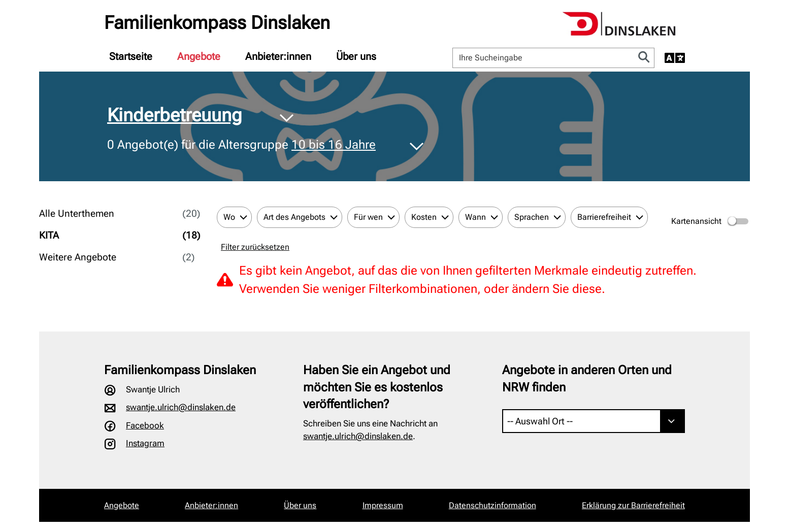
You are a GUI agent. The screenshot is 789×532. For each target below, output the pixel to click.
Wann (475, 217)
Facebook (145, 425)
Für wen (368, 217)
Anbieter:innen (278, 56)
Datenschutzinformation (492, 505)
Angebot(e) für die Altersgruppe (241, 145)
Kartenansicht (711, 221)
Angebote (199, 56)
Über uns (356, 56)
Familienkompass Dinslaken (217, 23)
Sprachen (532, 217)
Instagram (145, 443)
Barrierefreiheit (604, 217)
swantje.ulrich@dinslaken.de (181, 407)
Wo (229, 217)
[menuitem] (131, 56)
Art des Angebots (294, 217)
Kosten (424, 217)
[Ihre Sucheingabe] (544, 58)
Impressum (383, 505)
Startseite (131, 56)
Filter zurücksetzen (255, 247)
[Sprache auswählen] (675, 58)
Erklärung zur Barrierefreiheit (633, 505)
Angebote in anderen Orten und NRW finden (587, 379)
